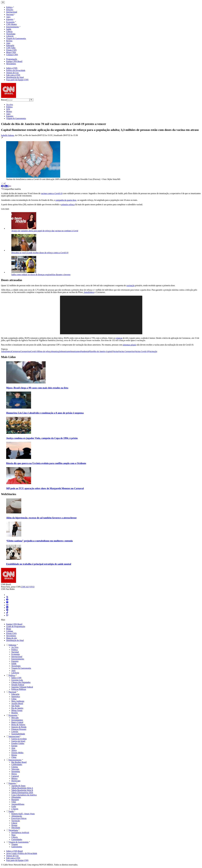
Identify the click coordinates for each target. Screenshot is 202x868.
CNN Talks (11, 48)
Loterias (15, 732)
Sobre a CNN (12, 68)
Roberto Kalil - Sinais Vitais (23, 814)
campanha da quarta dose (66, 200)
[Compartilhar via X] (4, 186)
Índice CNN (16, 678)
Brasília (15, 713)
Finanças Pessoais (19, 729)
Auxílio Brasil (17, 703)
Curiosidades (17, 839)
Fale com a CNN (13, 75)
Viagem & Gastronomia (16, 38)
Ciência (9, 31)
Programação (12, 59)
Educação (10, 45)
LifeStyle (15, 673)
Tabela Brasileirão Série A (22, 788)
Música (14, 778)
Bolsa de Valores (18, 725)
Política (10, 7)
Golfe (14, 806)
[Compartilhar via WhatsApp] (8, 186)
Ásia (13, 748)
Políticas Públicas (19, 689)
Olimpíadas (16, 797)
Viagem (15, 844)
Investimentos (17, 720)
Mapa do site (12, 638)
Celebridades (17, 765)
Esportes (11, 19)
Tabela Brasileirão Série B (22, 790)
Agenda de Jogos (18, 786)
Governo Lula (17, 680)
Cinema (15, 767)
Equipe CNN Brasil (14, 61)
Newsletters (11, 64)
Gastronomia (17, 847)
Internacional (12, 12)
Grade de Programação (16, 626)
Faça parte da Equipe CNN (17, 80)
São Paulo (15, 706)
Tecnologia (11, 34)
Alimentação (17, 816)
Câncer (14, 823)
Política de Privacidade (16, 70)
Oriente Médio (17, 753)
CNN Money (12, 24)
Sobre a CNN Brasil (14, 851)
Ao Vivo (15, 647)
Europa (14, 746)
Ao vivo (10, 105)
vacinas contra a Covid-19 (52, 193)
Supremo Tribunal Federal (22, 687)
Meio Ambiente (18, 701)
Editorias (12, 645)
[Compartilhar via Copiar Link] (10, 186)
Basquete (15, 800)
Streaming (16, 771)
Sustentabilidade (18, 734)
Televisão (15, 769)
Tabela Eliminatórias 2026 (22, 793)
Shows (14, 774)
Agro (8, 17)
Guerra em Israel (18, 741)
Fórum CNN (11, 50)
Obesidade (16, 828)
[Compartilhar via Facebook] (2, 186)
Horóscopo (16, 781)
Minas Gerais (17, 710)
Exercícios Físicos (19, 818)
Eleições (10, 10)
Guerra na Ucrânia (19, 739)
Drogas (14, 825)
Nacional (11, 14)
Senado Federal (18, 685)
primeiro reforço (68, 204)
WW (8, 109)
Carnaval (15, 776)
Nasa (13, 835)
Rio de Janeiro (17, 708)
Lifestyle (10, 36)
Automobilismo (18, 804)
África (14, 750)
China (14, 757)
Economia (11, 22)
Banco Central (17, 722)
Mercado (15, 718)
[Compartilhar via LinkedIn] (6, 186)
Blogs (9, 629)
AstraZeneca (89, 292)
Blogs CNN (11, 52)
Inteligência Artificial (20, 833)
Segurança (16, 696)
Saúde (9, 29)
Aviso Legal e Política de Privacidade (22, 853)
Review (9, 41)
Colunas (10, 631)
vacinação (131, 285)
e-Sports (15, 809)
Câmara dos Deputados (21, 682)
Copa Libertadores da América (24, 795)
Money (9, 111)
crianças (119, 338)
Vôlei (14, 802)
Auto (8, 43)
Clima (14, 699)
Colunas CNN (12, 55)
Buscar (4, 100)
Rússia (14, 755)
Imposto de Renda (19, 727)
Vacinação (16, 821)
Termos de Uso (12, 73)
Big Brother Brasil (19, 762)
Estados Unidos (18, 743)
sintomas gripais (129, 345)
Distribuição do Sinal (15, 77)
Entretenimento (14, 27)
